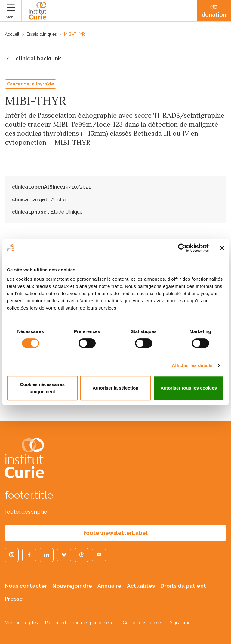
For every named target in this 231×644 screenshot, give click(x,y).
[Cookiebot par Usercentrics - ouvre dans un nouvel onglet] (182, 248)
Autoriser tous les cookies (189, 388)
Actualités (141, 586)
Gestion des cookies (143, 623)
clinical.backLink (33, 59)
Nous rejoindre (72, 586)
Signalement (182, 623)
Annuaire (109, 586)
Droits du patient (183, 586)
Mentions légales (21, 623)
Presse (14, 599)
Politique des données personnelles (80, 623)
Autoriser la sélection (116, 388)
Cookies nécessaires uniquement (42, 388)
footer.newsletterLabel (116, 533)
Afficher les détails (192, 365)
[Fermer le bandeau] (222, 248)
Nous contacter (26, 586)
